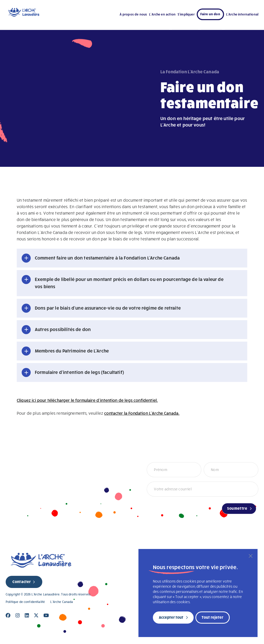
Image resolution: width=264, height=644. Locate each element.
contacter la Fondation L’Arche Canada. (142, 413)
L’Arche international (242, 14)
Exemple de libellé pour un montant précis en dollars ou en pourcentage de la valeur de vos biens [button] (129, 283)
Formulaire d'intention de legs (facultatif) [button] (79, 372)
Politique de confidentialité (25, 602)
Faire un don (210, 14)
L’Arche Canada (62, 602)
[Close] (8, 615)
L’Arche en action (162, 14)
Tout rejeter (212, 617)
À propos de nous (133, 14)
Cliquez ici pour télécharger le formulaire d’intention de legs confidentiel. (87, 400)
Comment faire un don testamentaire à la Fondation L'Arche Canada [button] (107, 258)
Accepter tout (171, 617)
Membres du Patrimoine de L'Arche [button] (72, 351)
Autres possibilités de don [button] (63, 329)
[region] (198, 593)
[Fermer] (251, 556)
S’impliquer (186, 14)
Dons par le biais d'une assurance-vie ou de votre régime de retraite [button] (108, 308)
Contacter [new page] (22, 582)
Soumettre (237, 508)
